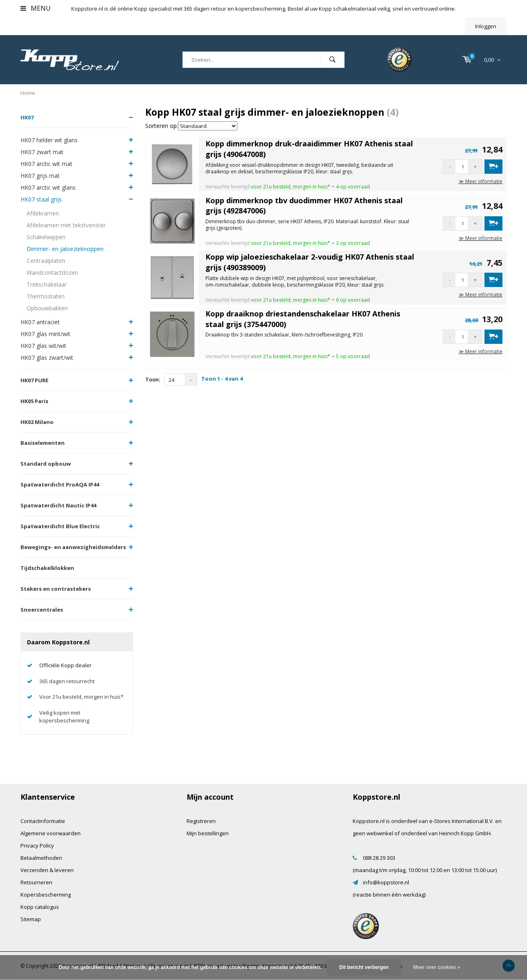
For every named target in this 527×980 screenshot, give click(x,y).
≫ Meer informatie (481, 181)
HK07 (27, 117)
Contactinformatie (43, 821)
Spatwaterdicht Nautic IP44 (58, 505)
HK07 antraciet (40, 322)
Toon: (153, 379)
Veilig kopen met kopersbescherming (64, 716)
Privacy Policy (37, 845)
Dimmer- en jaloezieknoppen (65, 249)
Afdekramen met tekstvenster (66, 225)
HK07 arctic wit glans (48, 187)
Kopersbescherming (46, 895)
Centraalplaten (46, 261)
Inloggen (486, 26)
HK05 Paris (34, 401)
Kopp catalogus (40, 907)
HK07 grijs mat (40, 176)
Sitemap (31, 919)
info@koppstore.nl (386, 882)
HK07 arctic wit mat (46, 164)
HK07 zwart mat (42, 152)
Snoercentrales (42, 610)
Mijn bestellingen (208, 833)
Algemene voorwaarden (51, 833)
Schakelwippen (46, 237)
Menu (36, 8)
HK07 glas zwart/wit (47, 358)
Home (28, 93)
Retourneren (36, 882)
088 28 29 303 (379, 858)
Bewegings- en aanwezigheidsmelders (73, 547)
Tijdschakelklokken (47, 568)
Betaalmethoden (41, 858)
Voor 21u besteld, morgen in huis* (81, 697)
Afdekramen (43, 213)
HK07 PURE (34, 380)
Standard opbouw (46, 464)
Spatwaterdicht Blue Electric (60, 526)
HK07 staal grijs (41, 199)
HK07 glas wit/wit (43, 346)
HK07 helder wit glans (49, 140)
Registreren (201, 821)
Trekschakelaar (47, 284)
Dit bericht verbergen (364, 967)
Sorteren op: (162, 126)
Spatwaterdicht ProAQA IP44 (60, 484)
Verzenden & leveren (47, 870)
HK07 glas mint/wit (45, 334)
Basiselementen (43, 443)
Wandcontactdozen (52, 272)
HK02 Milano (37, 422)
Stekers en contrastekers (56, 589)
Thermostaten (46, 296)
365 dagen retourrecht (67, 681)
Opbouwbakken (47, 308)
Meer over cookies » (437, 967)
